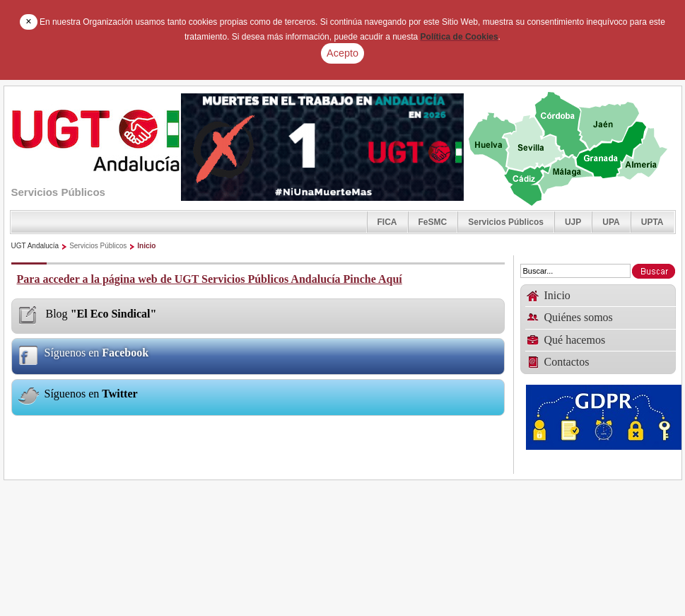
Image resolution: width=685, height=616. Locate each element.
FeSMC (433, 222)
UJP (573, 222)
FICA (387, 222)
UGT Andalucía (35, 246)
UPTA (652, 222)
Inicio (146, 246)
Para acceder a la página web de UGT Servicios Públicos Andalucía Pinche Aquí (210, 279)
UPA (611, 222)
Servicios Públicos (506, 222)
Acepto (342, 53)
